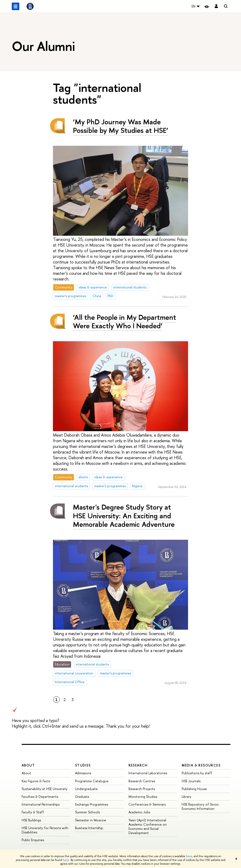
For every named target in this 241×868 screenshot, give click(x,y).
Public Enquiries (33, 840)
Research (138, 765)
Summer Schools (87, 812)
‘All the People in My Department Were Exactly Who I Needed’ (125, 322)
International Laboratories (148, 773)
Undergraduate (86, 789)
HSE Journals (191, 781)
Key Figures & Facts (36, 781)
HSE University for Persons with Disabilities (45, 830)
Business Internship (89, 828)
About (28, 765)
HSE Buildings (31, 820)
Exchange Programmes (92, 804)
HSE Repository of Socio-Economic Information (201, 806)
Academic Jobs (139, 812)
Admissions (83, 773)
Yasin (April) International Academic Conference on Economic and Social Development (148, 827)
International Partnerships (41, 804)
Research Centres (142, 781)
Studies (83, 765)
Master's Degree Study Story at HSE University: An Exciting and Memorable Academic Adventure (124, 516)
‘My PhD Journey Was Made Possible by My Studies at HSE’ (121, 126)
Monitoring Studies (143, 797)
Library (187, 797)
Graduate (82, 797)
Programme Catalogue (92, 781)
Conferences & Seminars (147, 804)
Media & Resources (201, 765)
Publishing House (194, 789)
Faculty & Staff (33, 812)
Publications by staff (197, 773)
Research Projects (142, 789)
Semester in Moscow (91, 820)
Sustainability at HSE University (45, 789)
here (189, 856)
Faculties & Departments (40, 797)
